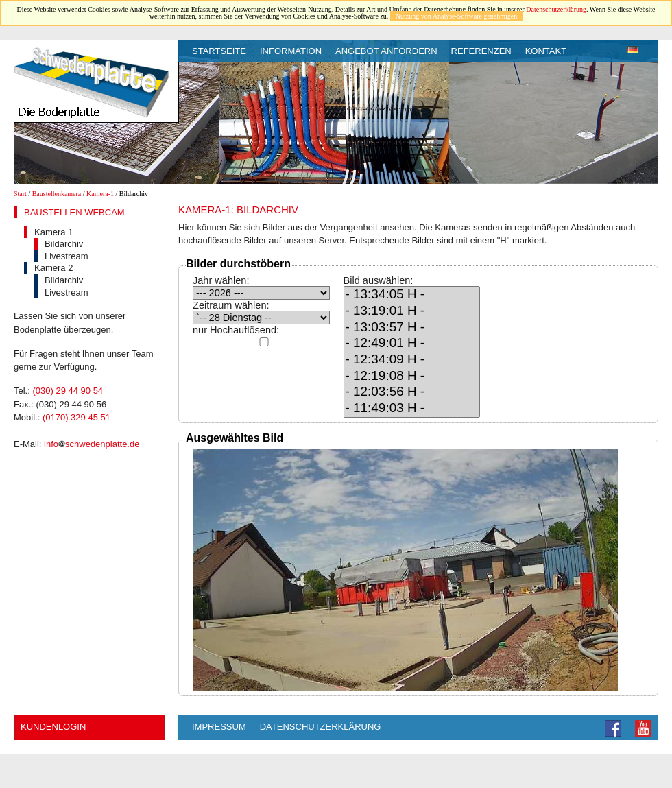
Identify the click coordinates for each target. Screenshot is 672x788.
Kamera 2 (53, 268)
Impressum (219, 727)
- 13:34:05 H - (412, 295)
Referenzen (481, 51)
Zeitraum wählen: (231, 305)
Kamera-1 (100, 194)
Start (20, 194)
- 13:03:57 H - (412, 328)
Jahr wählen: (221, 280)
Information (291, 51)
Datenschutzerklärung (556, 9)
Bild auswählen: (379, 280)
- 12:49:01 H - (412, 344)
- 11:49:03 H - (412, 409)
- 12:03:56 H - (412, 392)
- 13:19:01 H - (412, 311)
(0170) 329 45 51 (76, 417)
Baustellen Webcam (74, 212)
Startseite (219, 51)
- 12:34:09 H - (412, 360)
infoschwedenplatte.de (92, 444)
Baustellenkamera (57, 194)
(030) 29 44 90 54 (68, 391)
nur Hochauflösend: (236, 330)
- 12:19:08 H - (412, 377)
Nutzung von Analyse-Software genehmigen (456, 16)
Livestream (67, 256)
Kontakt (546, 51)
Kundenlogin (53, 727)
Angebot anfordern (386, 51)
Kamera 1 (53, 232)
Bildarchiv (64, 244)
